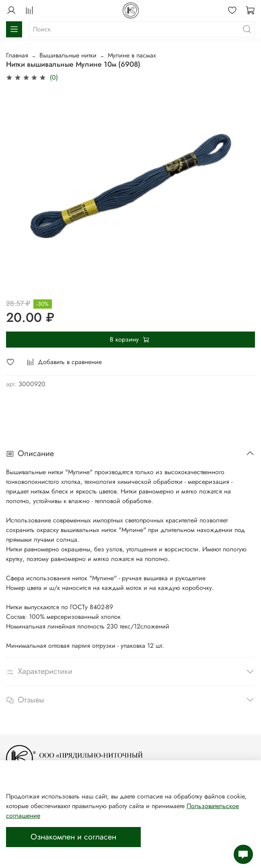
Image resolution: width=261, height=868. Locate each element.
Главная (17, 55)
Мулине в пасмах (132, 55)
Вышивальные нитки (68, 55)
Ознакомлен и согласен (73, 837)
